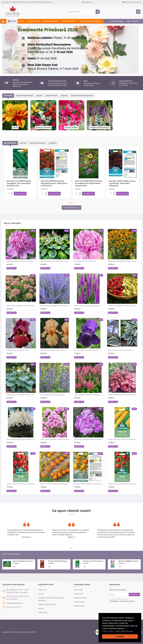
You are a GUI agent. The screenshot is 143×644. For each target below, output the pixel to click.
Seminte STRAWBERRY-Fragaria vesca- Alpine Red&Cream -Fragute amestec (123, 306)
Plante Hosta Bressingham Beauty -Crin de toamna (21, 395)
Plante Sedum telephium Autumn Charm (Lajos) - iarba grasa (21, 306)
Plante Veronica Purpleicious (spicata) (87, 306)
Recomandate (10, 143)
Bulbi (15, 127)
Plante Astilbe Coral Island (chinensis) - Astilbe (89, 395)
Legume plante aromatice (82, 96)
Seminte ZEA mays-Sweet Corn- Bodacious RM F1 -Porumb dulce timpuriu (123, 439)
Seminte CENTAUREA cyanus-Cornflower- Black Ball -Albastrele (123, 183)
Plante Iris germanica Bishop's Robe (86, 350)
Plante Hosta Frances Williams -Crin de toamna (55, 261)
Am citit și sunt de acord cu (122, 600)
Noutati (23, 143)
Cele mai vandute (38, 143)
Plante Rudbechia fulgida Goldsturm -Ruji (122, 261)
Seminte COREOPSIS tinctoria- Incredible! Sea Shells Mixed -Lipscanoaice (89, 183)
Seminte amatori (43, 127)
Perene (64, 96)
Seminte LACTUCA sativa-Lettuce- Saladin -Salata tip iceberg (94, 561)
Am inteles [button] (120, 636)
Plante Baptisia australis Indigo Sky (52, 395)
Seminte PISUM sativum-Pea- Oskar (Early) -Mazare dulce (23, 561)
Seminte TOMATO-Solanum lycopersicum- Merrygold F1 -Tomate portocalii (89, 484)
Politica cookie (108, 631)
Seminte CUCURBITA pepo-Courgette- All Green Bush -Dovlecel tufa (19, 183)
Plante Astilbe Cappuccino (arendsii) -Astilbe (21, 439)
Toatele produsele (70, 208)
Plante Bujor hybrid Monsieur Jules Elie (20, 261)
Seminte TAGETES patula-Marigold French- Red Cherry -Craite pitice (55, 183)
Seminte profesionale (100, 127)
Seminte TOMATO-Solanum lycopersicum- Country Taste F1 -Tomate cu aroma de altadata (59, 561)
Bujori (39, 96)
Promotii (53, 143)
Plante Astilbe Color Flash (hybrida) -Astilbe (123, 395)
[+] (12, 193)
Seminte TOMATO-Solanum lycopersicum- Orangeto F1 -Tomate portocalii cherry (55, 484)
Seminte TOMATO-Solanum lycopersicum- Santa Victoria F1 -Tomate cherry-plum (21, 484)
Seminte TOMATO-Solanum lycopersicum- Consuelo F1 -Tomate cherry (123, 484)
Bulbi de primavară (24, 96)
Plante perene (71, 127)
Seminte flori (52, 96)
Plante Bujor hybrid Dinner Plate (85, 261)
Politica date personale (124, 631)
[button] (134, 631)
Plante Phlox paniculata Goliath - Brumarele (89, 439)
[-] (12, 195)
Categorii (8, 96)
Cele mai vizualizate (11, 554)
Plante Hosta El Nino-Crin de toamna (121, 350)
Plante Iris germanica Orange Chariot (53, 350)
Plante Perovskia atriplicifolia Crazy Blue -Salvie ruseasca (55, 306)
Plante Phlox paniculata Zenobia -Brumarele (55, 439)
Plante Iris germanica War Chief (17, 350)
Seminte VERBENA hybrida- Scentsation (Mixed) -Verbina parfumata (129, 561)
